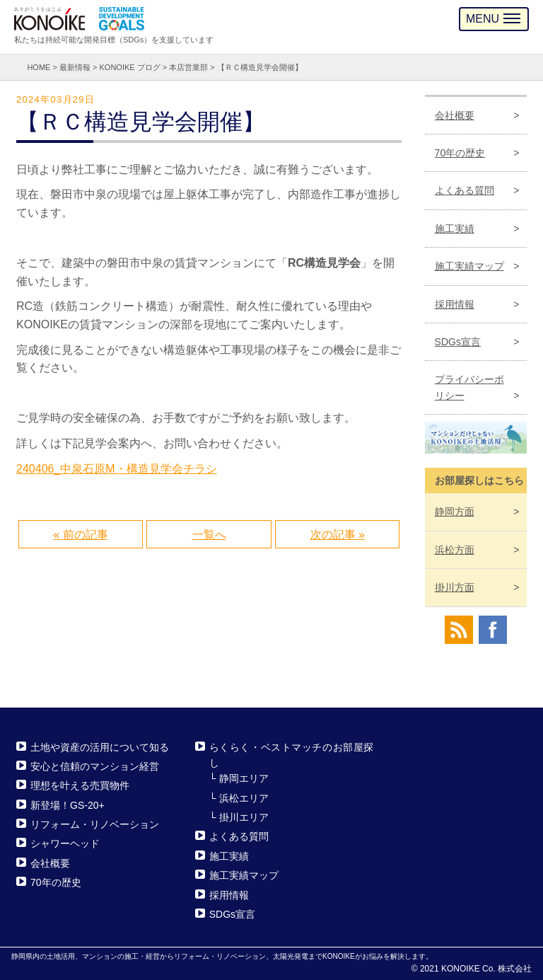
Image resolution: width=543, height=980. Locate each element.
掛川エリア (244, 817)
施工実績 (455, 229)
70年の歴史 (460, 153)
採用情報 (455, 304)
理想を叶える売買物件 (80, 785)
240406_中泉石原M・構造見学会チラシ (117, 469)
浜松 (455, 550)
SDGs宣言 (458, 342)
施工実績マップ (469, 266)
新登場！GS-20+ (68, 805)
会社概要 (455, 115)
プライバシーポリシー (469, 387)
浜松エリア (244, 798)
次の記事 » (338, 535)
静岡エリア (244, 778)
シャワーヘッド (65, 844)
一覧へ (209, 535)
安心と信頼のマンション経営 (95, 766)
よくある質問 (465, 190)
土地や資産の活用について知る (100, 747)
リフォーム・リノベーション (95, 824)
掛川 (455, 587)
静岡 (455, 512)
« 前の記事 (80, 535)
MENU (493, 19)
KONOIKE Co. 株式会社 (486, 969)
